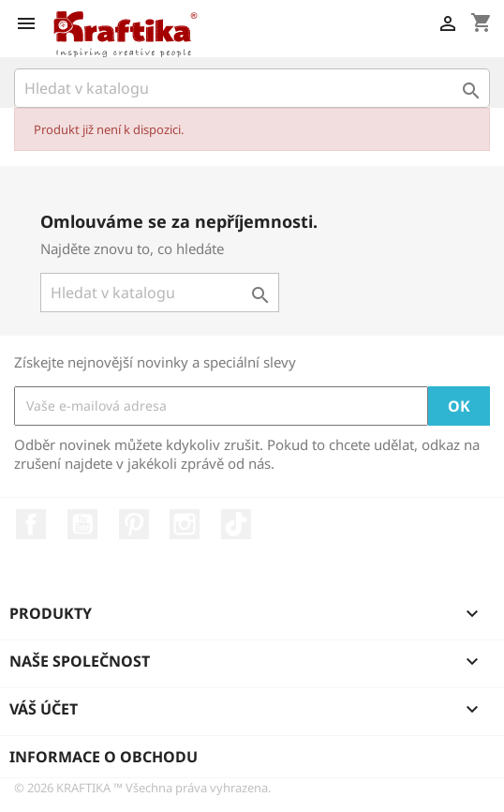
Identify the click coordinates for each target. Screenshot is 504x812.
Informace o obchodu (104, 757)
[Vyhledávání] (252, 88)
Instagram (185, 524)
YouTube (82, 524)
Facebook (31, 524)
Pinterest (134, 524)
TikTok (236, 524)
